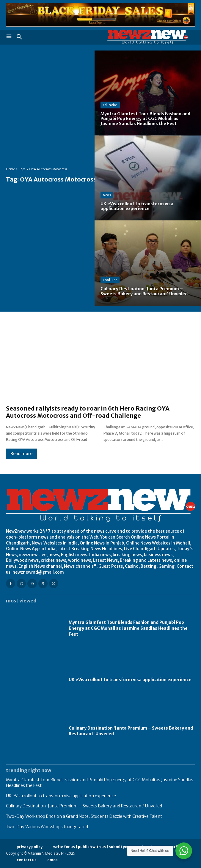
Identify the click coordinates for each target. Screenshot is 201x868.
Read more (21, 454)
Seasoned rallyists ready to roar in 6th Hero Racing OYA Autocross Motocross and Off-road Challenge (88, 412)
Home (10, 169)
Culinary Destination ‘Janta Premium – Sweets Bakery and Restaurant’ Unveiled (84, 806)
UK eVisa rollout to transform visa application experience (130, 680)
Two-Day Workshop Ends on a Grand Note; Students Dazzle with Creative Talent (84, 816)
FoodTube (110, 280)
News (107, 195)
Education (110, 105)
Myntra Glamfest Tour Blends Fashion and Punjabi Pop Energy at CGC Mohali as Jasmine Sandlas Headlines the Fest (128, 628)
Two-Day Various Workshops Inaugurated (47, 827)
